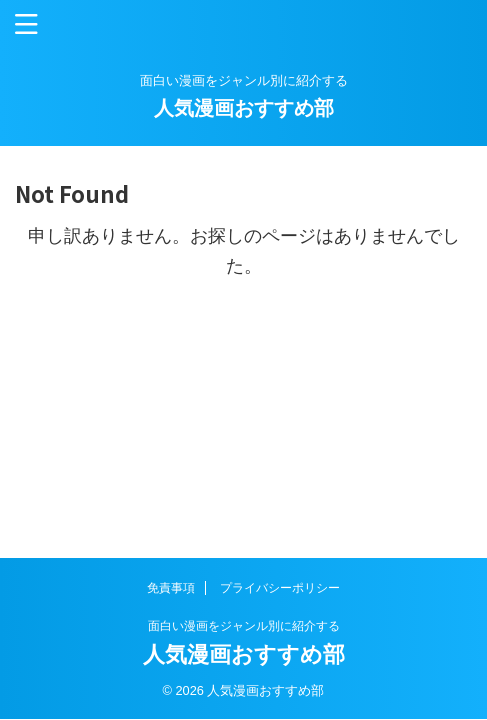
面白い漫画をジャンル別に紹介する (244, 626)
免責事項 (171, 588)
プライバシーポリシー (280, 588)
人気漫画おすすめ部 (244, 108)
